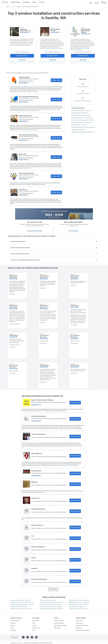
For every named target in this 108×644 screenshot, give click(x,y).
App (91, 3)
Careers (34, 625)
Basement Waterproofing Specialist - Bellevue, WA (51, 609)
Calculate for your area (34, 231)
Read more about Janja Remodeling (27, 91)
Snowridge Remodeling (38, 416)
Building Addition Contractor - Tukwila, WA (79, 602)
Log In (104, 2)
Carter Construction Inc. (39, 434)
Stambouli (34, 568)
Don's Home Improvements (39, 579)
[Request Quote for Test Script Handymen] (75, 549)
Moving (12, 625)
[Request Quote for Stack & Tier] (56, 157)
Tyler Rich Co (23, 190)
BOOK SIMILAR (53, 589)
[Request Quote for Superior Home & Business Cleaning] (75, 403)
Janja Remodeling (24, 77)
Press (34, 630)
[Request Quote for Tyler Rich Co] (56, 192)
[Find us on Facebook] (23, 637)
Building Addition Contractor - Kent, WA (78, 609)
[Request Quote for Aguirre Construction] (56, 119)
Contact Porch (36, 628)
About (34, 623)
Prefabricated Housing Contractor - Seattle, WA (21, 609)
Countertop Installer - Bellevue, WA (48, 600)
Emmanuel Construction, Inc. (25, 30)
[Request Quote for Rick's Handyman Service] (56, 176)
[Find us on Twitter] (32, 637)
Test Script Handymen (38, 547)
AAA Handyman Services (55, 30)
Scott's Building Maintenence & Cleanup (86, 31)
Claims (12, 628)
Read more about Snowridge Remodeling (71, 428)
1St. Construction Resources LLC (29, 97)
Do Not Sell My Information (83, 630)
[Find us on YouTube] (36, 637)
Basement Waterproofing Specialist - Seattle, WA (51, 607)
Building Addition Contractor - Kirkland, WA (79, 605)
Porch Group (36, 621)
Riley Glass (34, 482)
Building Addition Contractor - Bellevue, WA (79, 600)
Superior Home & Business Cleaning (42, 400)
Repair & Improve (16, 2)
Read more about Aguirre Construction (28, 130)
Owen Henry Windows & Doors (28, 135)
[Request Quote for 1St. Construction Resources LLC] (56, 99)
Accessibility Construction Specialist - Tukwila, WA (51, 602)
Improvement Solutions (38, 509)
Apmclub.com (35, 498)
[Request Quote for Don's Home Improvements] (75, 581)
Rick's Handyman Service (26, 173)
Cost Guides (26, 2)
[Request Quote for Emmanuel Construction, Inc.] (22, 56)
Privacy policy (79, 623)
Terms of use (79, 621)
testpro (34, 558)
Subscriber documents (82, 625)
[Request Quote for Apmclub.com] (75, 500)
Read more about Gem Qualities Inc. (69, 465)
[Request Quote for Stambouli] (75, 571)
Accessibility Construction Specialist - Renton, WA (22, 602)
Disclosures (79, 628)
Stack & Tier (23, 154)
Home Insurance (15, 621)
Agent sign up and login (60, 625)
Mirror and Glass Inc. (37, 525)
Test (33, 536)
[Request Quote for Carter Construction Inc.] (75, 437)
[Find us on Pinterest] (28, 637)
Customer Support (59, 621)
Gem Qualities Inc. (37, 454)
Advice (34, 2)
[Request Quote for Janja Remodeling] (56, 80)
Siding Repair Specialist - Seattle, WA (19, 607)
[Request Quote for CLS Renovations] (75, 473)
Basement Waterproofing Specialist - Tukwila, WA (22, 605)
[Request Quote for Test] (75, 538)
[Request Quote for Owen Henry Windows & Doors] (56, 138)
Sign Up (97, 3)
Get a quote (57, 628)
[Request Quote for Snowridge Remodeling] (75, 419)
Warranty (13, 623)
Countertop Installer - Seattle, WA (77, 607)
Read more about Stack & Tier (23, 168)
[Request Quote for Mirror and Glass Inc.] (75, 527)
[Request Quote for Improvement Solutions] (75, 511)
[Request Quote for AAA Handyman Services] (52, 56)
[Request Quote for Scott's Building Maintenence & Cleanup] (83, 56)
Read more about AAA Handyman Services (53, 48)
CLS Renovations (36, 471)
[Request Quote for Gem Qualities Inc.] (75, 456)
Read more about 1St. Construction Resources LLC (26, 111)
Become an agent (59, 623)
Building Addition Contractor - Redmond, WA (50, 605)
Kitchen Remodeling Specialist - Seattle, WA (21, 600)
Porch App (42, 2)
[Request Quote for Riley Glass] (75, 484)
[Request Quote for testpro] (75, 560)
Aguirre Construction (25, 116)
